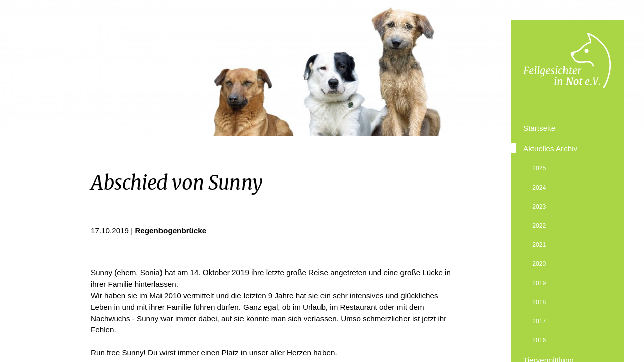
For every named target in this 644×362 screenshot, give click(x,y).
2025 (539, 168)
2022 (539, 226)
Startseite (539, 128)
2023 (539, 207)
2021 (539, 245)
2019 (539, 283)
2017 (539, 321)
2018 (539, 302)
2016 (539, 340)
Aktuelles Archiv (550, 149)
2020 (539, 264)
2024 (539, 188)
